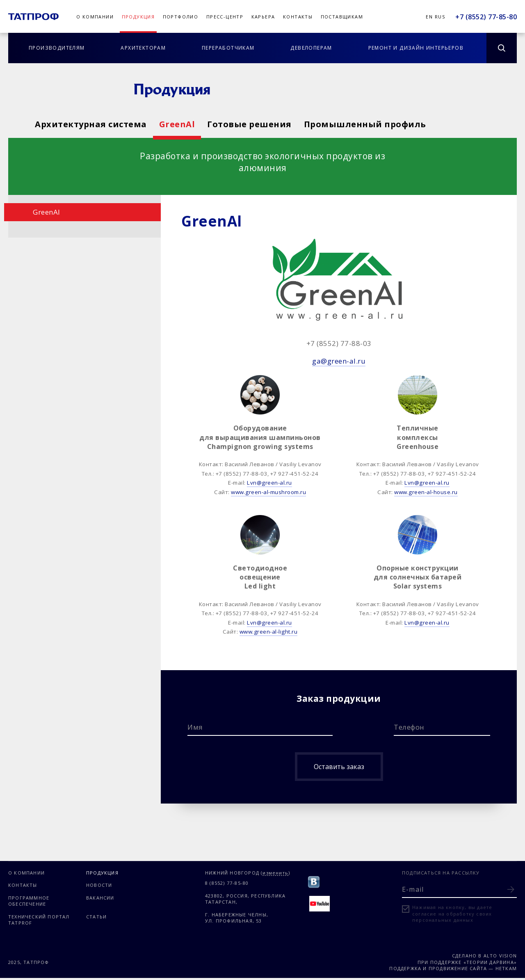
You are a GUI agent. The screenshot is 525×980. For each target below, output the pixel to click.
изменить (275, 873)
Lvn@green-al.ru (269, 483)
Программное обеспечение (29, 901)
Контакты (298, 17)
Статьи (96, 917)
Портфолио (181, 17)
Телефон (409, 727)
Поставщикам (342, 17)
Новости (99, 885)
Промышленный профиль (429, 124)
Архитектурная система (91, 124)
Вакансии (100, 898)
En (429, 17)
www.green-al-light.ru (269, 632)
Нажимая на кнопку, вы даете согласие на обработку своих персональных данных (452, 914)
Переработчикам (228, 48)
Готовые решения (292, 124)
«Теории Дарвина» (490, 962)
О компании (95, 17)
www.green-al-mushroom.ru (268, 492)
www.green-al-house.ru (426, 492)
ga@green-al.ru (339, 361)
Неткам (506, 968)
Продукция (138, 17)
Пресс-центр (225, 17)
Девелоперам (311, 48)
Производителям (57, 48)
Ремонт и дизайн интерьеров (416, 48)
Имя (195, 727)
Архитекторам (143, 48)
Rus (440, 17)
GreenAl (199, 124)
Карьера (263, 17)
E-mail (413, 889)
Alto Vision (500, 956)
